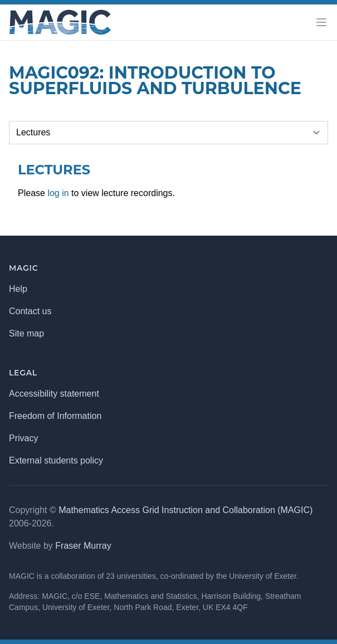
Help (18, 289)
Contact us (30, 311)
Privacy (23, 438)
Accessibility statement (54, 394)
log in (58, 193)
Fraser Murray (83, 546)
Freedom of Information (55, 416)
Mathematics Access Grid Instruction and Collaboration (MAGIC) (185, 510)
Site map (26, 333)
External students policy (56, 460)
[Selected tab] (169, 133)
